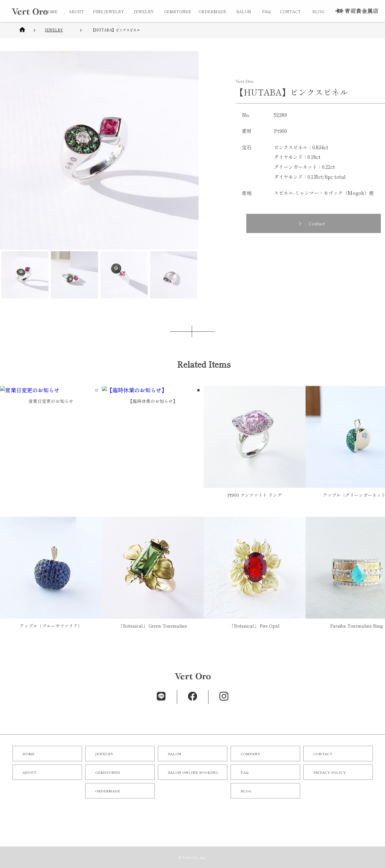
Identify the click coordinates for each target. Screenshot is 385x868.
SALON (244, 11)
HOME (51, 11)
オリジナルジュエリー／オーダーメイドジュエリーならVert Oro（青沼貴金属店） (30, 12)
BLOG (318, 11)
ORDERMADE (213, 11)
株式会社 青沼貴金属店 (357, 11)
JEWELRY (144, 11)
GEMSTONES (177, 11)
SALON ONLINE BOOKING (193, 772)
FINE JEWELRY (108, 11)
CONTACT (290, 11)
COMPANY (250, 754)
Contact (319, 223)
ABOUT (76, 11)
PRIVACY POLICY (330, 772)
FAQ (266, 11)
